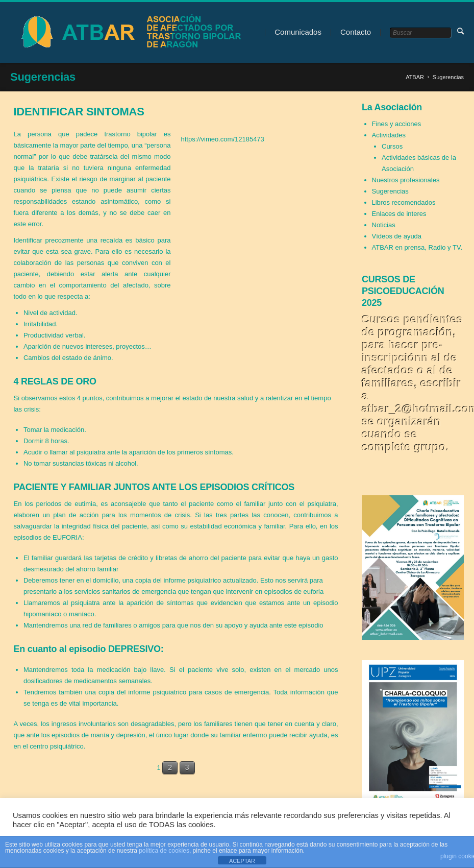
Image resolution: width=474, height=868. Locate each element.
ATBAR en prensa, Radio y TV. (417, 247)
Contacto (356, 32)
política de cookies (164, 851)
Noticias (384, 225)
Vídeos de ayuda (397, 236)
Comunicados (298, 32)
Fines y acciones (397, 124)
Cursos (392, 146)
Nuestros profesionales (406, 180)
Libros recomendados (404, 202)
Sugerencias (390, 191)
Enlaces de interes (399, 214)
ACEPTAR (242, 861)
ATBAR (415, 77)
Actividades (389, 135)
